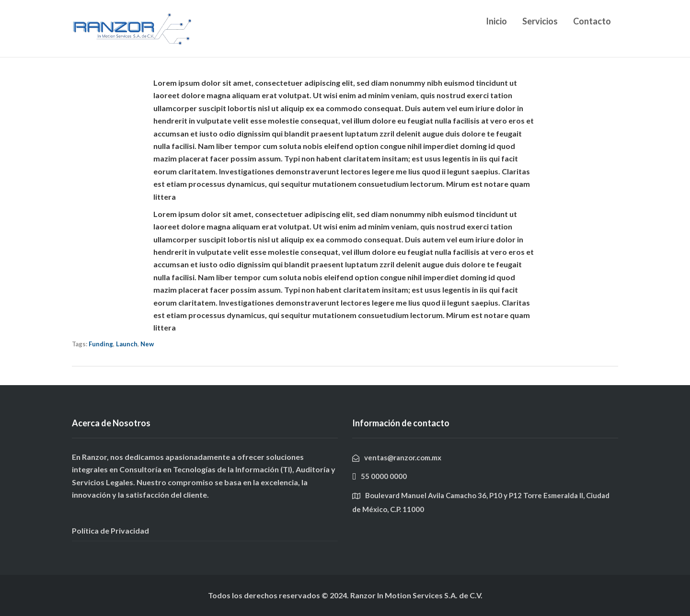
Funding (101, 344)
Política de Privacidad (110, 530)
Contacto (592, 21)
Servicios (540, 21)
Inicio (496, 21)
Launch (127, 344)
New (147, 344)
